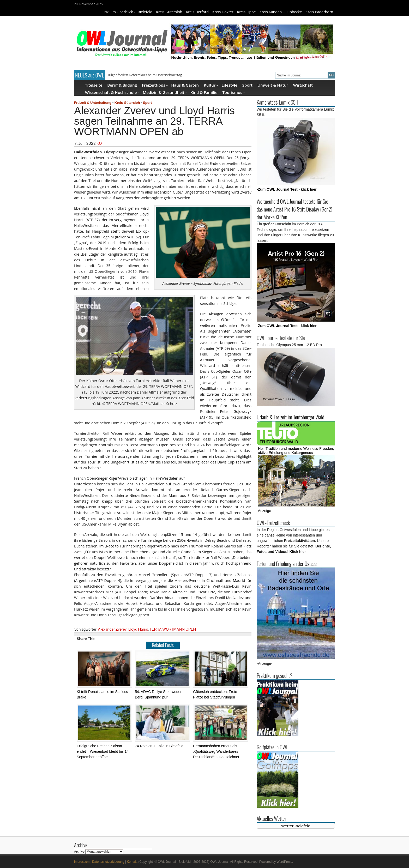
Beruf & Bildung (122, 85)
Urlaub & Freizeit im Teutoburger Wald (290, 417)
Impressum (82, 862)
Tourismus (233, 92)
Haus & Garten (185, 85)
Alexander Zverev (112, 629)
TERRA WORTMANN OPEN (173, 629)
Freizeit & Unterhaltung (93, 103)
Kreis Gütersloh (169, 12)
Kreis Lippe (246, 12)
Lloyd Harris (138, 629)
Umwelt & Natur (273, 85)
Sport (247, 85)
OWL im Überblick (119, 12)
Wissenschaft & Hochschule (112, 92)
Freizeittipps (155, 85)
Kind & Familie (204, 92)
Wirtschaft (303, 85)
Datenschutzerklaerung (108, 862)
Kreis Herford (197, 12)
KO (99, 143)
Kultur (211, 85)
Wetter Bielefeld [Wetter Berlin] (296, 826)
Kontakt (132, 862)
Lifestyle (229, 85)
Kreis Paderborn (319, 12)
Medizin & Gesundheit (165, 92)
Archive (79, 852)
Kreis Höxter (223, 12)
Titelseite (94, 85)
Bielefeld (145, 12)
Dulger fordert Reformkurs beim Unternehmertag (144, 75)
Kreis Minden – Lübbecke (281, 12)
